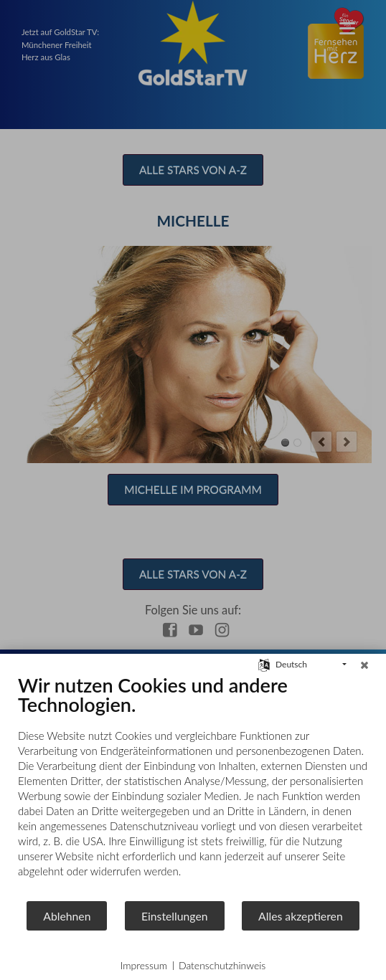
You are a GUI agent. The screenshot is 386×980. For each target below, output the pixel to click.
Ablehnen (67, 916)
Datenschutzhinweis (222, 965)
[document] (193, 786)
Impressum (144, 965)
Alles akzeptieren (301, 916)
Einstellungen (175, 916)
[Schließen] (364, 665)
